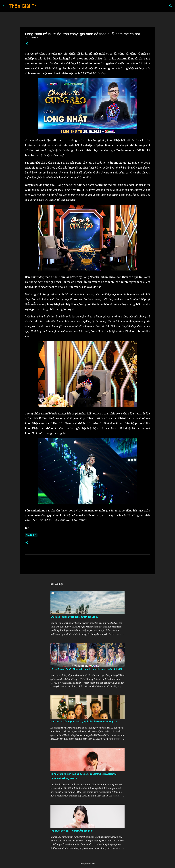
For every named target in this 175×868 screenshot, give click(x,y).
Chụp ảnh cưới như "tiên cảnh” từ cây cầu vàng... (74, 617)
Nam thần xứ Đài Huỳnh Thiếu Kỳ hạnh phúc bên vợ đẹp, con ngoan (84, 722)
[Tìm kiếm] (171, 6)
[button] (27, 44)
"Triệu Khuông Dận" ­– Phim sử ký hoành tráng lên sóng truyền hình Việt (86, 669)
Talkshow (31, 535)
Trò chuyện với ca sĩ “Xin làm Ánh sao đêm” (72, 831)
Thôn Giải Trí (23, 6)
